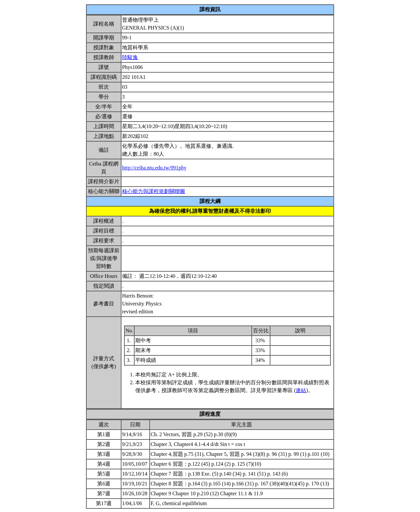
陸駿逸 (130, 57)
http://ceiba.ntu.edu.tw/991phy (154, 168)
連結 (301, 390)
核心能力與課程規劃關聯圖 (154, 191)
